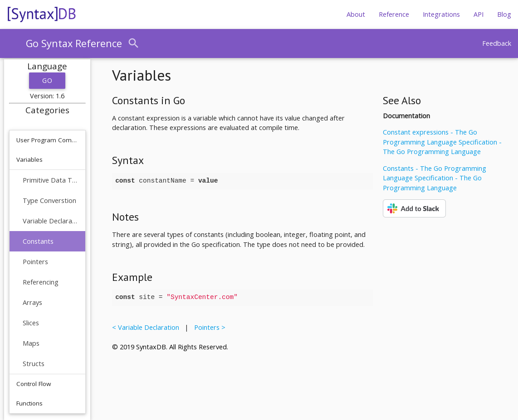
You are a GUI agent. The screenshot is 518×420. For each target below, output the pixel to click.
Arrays (32, 302)
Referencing (41, 282)
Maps (31, 343)
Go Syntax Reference (74, 43)
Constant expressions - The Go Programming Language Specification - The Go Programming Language (442, 142)
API (479, 14)
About (356, 14)
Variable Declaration (51, 221)
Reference (394, 14)
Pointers (35, 262)
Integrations (441, 14)
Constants (38, 241)
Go (47, 80)
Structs (34, 364)
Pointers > (208, 327)
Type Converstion (49, 200)
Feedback (497, 43)
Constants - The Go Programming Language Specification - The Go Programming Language (435, 178)
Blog (504, 14)
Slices (31, 323)
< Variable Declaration (147, 327)
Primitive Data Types (51, 180)
